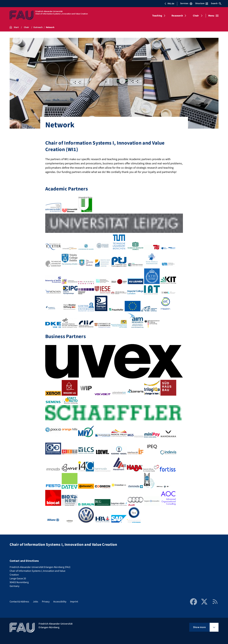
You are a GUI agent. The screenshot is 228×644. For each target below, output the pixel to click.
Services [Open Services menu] (186, 3)
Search (216, 3)
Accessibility (60, 602)
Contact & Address (19, 602)
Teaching (157, 16)
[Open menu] (213, 16)
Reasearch (177, 16)
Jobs (36, 602)
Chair (196, 16)
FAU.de (169, 4)
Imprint (74, 602)
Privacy (46, 602)
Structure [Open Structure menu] (202, 3)
